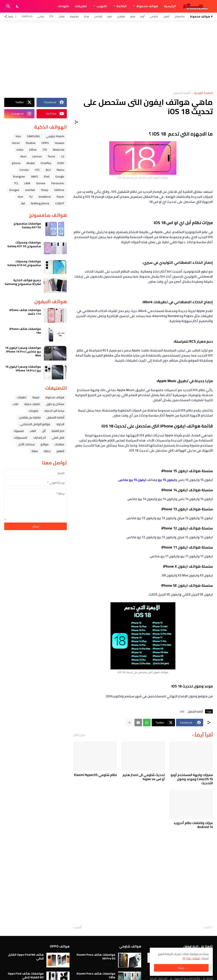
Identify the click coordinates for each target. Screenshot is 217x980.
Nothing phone (40, 203)
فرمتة (36, 397)
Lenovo (37, 156)
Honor (16, 143)
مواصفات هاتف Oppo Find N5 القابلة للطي (26, 975)
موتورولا (74, 16)
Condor (24, 170)
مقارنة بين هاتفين (30, 417)
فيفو (133, 16)
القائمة (122, 6)
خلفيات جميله (32, 404)
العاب (33, 431)
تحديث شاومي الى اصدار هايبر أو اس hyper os (144, 777)
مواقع (45, 444)
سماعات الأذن (26, 444)
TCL (16, 183)
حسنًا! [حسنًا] (181, 968)
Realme (31, 143)
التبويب (102, 6)
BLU (48, 170)
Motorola (59, 150)
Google (60, 176)
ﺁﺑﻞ (44, 431)
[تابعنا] (10, 16)
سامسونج (180, 16)
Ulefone (59, 190)
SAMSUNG (33, 136)
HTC (37, 170)
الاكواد (60, 424)
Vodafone (45, 197)
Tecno (51, 156)
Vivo (18, 136)
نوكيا (86, 16)
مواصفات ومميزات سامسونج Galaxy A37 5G (24, 244)
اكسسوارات (20, 438)
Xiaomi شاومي (55, 136)
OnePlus (27, 16)
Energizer (19, 176)
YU (31, 197)
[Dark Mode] (17, 6)
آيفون (166, 16)
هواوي (121, 16)
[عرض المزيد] (130, 723)
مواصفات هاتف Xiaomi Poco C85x (96, 975)
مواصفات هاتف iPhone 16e (25, 331)
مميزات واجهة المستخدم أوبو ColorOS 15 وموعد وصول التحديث (192, 779)
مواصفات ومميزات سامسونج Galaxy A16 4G (24, 263)
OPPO (45, 143)
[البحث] (8, 6)
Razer (60, 197)
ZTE (51, 16)
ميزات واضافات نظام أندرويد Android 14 (193, 825)
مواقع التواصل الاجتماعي (35, 424)
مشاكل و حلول (55, 404)
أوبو (142, 16)
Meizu (60, 170)
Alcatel (31, 163)
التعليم (60, 451)
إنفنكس (98, 16)
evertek (30, 190)
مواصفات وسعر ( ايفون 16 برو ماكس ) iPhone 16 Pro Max (23, 352)
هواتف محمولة (147, 6)
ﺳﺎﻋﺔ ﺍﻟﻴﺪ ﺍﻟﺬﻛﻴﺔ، (54, 411)
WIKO (35, 176)
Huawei (60, 143)
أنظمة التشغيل (182, 93)
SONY (61, 163)
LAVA (27, 183)
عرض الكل (79, 735)
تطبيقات (81, 6)
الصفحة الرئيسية (203, 93)
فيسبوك (19, 431)
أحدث (207, 928)
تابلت (15, 404)
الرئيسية (170, 6)
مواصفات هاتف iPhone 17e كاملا (25, 312)
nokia (20, 150)
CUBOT (60, 203)
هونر (110, 16)
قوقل (62, 16)
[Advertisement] (108, 56)
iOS (182, 711)
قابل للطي (58, 438)
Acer (20, 197)
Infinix (33, 150)
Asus (23, 156)
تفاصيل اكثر (193, 958)
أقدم (79, 928)
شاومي (154, 16)
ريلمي (41, 16)
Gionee (41, 183)
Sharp (45, 190)
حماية (47, 451)
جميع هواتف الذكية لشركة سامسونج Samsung (23, 282)
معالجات (59, 444)
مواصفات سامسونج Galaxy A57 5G (27, 225)
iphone (16, 163)
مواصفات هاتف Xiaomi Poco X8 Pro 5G (96, 956)
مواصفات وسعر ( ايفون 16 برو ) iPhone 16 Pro (23, 368)
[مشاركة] (76, 122)
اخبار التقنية (58, 431)
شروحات (63, 6)
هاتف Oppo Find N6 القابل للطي (26, 956)
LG (63, 156)
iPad (47, 176)
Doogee (14, 190)
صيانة (35, 451)
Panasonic (58, 183)
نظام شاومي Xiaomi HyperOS (95, 775)
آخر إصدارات (39, 438)
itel (23, 203)
